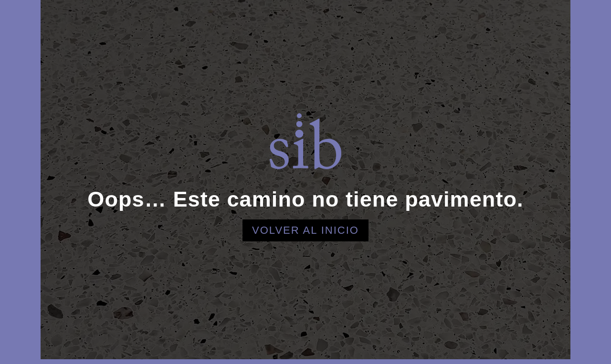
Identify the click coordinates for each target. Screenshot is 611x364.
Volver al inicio (305, 230)
